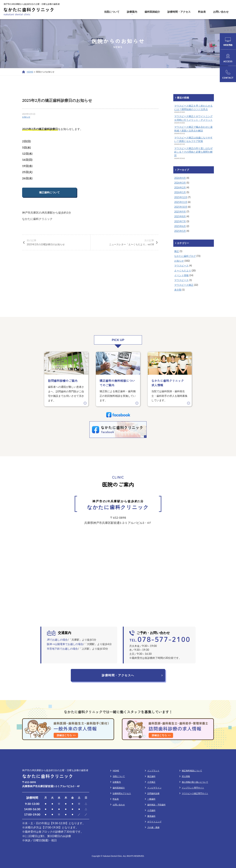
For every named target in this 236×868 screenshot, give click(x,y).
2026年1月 (180, 192)
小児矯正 (151, 782)
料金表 (202, 12)
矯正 (177, 251)
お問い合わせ (221, 12)
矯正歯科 (151, 776)
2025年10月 (181, 207)
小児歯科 (151, 810)
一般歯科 (151, 799)
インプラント (153, 771)
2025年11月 (181, 202)
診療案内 (132, 12)
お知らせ (26, 117)
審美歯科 (151, 816)
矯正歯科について (49, 192)
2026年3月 (180, 183)
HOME (30, 72)
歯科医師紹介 (152, 12)
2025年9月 (180, 212)
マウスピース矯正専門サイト (195, 793)
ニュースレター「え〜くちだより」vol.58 (124, 242)
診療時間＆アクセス (122, 793)
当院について (112, 12)
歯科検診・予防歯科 (156, 805)
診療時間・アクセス (179, 12)
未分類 (178, 290)
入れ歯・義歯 (153, 827)
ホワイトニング (154, 822)
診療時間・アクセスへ (118, 675)
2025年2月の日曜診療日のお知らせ (56, 242)
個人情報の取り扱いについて (195, 782)
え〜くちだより (183, 270)
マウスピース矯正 (184, 285)
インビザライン (154, 788)
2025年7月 (180, 221)
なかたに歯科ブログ (185, 256)
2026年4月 (180, 178)
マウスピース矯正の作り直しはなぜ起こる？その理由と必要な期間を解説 (193, 152)
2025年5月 (180, 231)
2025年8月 (180, 216)
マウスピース (181, 266)
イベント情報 (181, 275)
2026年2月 (180, 187)
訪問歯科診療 (153, 793)
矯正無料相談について (192, 771)
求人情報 (186, 776)
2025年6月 (180, 226)
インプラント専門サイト (193, 788)
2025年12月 (181, 197)
